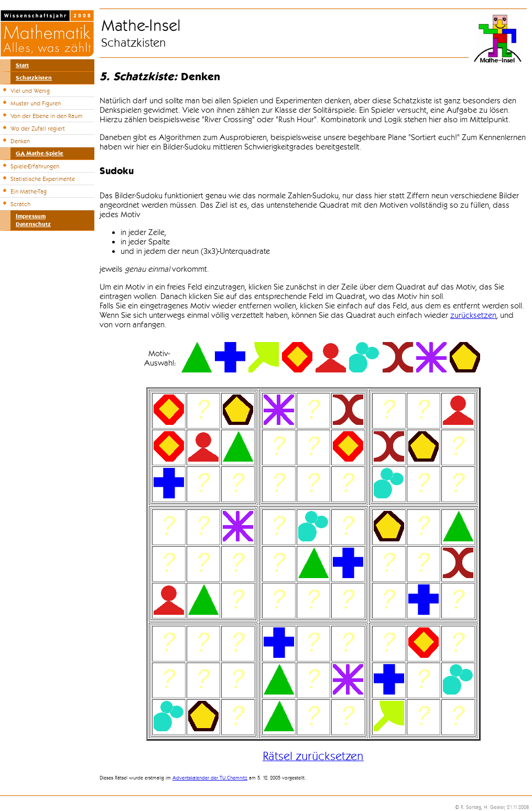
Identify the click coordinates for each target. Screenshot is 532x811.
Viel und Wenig (30, 91)
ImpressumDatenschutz (33, 220)
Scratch (20, 204)
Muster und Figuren (36, 103)
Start (22, 65)
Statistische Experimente (43, 179)
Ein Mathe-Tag (29, 191)
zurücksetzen (473, 315)
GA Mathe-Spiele (40, 153)
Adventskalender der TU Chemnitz (210, 778)
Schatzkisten (34, 78)
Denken (20, 141)
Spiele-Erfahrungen (35, 166)
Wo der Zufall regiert (38, 129)
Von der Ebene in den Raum (46, 116)
